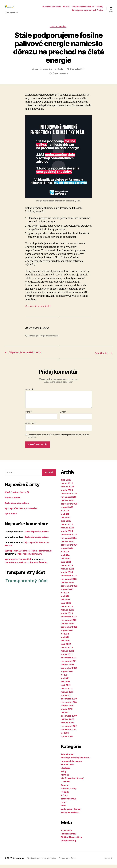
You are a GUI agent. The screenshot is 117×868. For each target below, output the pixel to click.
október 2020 (68, 709)
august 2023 (67, 593)
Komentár (30, 393)
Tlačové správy (58, 30)
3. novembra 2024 (78, 73)
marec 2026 (67, 487)
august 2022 (67, 634)
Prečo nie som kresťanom (29, 557)
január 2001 (67, 740)
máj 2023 (66, 603)
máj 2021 (65, 685)
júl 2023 (65, 596)
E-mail (63, 415)
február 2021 (67, 695)
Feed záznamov (69, 837)
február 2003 (68, 726)
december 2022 (69, 620)
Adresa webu (31, 427)
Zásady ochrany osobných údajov (88, 12)
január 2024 (67, 576)
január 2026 (67, 494)
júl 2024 (65, 555)
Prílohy (64, 799)
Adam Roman (67, 758)
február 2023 (67, 613)
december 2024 (69, 538)
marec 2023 (67, 610)
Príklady (65, 795)
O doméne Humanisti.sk (83, 8)
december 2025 (69, 497)
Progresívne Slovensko (50, 340)
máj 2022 (65, 644)
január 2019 (67, 712)
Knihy (64, 775)
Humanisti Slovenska (52, 8)
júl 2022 (65, 637)
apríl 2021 (66, 688)
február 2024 (67, 572)
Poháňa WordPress (71, 862)
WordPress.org (68, 844)
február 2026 (67, 490)
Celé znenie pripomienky (40, 310)
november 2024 (69, 541)
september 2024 (69, 548)
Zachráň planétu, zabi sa (17, 506)
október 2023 (68, 586)
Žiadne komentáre (60, 77)
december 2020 (69, 702)
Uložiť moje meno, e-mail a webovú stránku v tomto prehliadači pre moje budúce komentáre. (58, 439)
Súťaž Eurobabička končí (17, 496)
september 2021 (69, 671)
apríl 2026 (66, 483)
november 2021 (69, 665)
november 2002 (69, 730)
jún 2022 (65, 641)
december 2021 (69, 661)
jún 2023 (65, 600)
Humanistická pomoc (71, 765)
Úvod (63, 806)
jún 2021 (65, 682)
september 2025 (69, 507)
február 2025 (67, 531)
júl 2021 (65, 678)
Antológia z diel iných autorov (75, 761)
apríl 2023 (66, 606)
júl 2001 (65, 736)
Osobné (65, 788)
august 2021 (67, 675)
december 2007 (69, 719)
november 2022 (69, 623)
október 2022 (67, 627)
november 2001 (69, 733)
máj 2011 (65, 716)
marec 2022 (67, 651)
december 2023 (69, 579)
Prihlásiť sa (66, 834)
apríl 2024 (66, 565)
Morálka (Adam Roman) (73, 782)
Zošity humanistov (70, 816)
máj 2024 (66, 562)
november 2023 (69, 582)
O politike (65, 785)
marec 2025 (67, 528)
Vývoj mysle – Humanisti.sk (18, 563)
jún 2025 (65, 517)
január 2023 (67, 617)
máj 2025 (66, 521)
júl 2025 (65, 514)
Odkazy (99, 8)
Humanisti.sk (19, 862)
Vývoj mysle (11, 517)
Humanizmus (67, 768)
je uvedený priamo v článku (52, 73)
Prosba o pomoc (13, 501)
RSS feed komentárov (72, 841)
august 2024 (67, 552)
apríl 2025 (66, 524)
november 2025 (69, 500)
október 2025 (68, 504)
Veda (63, 809)
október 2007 (68, 723)
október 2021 (67, 668)
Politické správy (69, 792)
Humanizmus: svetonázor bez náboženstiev (26, 566)
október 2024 (68, 545)
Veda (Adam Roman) (71, 812)
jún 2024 (65, 559)
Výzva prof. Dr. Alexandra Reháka (21, 512)
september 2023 (69, 589)
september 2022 (69, 630)
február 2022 (67, 654)
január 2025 (67, 535)
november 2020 (69, 706)
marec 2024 (67, 569)
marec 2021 (67, 692)
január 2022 (67, 658)
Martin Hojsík (34, 340)
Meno (29, 415)
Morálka (65, 778)
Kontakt (67, 8)
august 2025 (67, 511)
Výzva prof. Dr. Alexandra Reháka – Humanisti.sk (28, 554)
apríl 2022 (66, 647)
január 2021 (67, 699)
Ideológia (65, 771)
